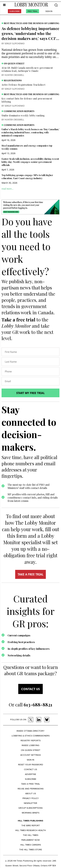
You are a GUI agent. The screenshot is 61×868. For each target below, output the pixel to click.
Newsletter (30, 803)
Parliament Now (30, 840)
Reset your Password (31, 765)
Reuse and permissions (31, 789)
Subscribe (15, 11)
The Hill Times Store (31, 850)
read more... (8, 189)
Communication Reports (19, 111)
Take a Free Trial (30, 784)
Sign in (30, 760)
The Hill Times (31, 835)
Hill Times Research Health (30, 830)
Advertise (30, 774)
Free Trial (33, 11)
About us (31, 794)
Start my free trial (30, 393)
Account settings (30, 755)
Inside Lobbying (30, 745)
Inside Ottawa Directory (30, 731)
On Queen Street (14, 64)
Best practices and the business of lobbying (32, 23)
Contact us (30, 689)
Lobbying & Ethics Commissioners (31, 736)
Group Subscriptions (30, 808)
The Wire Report (31, 826)
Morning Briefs (31, 813)
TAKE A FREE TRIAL (30, 574)
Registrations (13, 81)
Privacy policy (31, 798)
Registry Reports (31, 741)
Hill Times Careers (31, 845)
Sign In (49, 11)
